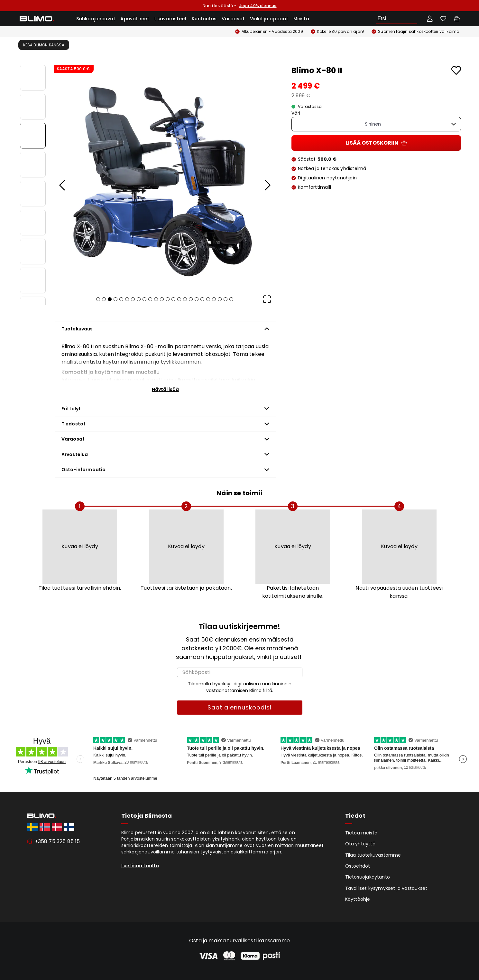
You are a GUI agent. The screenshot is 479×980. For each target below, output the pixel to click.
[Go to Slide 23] (226, 299)
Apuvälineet (135, 19)
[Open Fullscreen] (267, 299)
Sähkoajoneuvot (96, 19)
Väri (296, 113)
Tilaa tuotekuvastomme (373, 855)
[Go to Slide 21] (214, 299)
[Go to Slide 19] (202, 299)
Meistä (301, 19)
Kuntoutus (204, 19)
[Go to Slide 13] (168, 299)
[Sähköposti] (240, 672)
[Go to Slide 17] (191, 299)
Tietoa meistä (361, 833)
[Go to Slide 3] (33, 136)
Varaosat (233, 19)
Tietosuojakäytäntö (368, 877)
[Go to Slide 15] (179, 299)
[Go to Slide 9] (144, 299)
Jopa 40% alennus (258, 6)
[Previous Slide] (63, 185)
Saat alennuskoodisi (240, 707)
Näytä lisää (165, 389)
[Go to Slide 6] (33, 223)
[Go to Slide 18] (197, 299)
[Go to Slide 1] (33, 78)
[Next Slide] (267, 185)
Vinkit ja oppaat (269, 19)
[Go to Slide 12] (162, 299)
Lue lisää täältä (140, 866)
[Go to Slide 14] (173, 299)
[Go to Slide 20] (208, 299)
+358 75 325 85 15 (57, 841)
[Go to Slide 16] (185, 299)
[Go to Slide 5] (33, 194)
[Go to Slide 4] (33, 165)
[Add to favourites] (456, 70)
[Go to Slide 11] (156, 299)
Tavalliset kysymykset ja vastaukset (386, 888)
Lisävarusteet (171, 19)
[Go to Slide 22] (220, 299)
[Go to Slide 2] (33, 107)
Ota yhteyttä (360, 844)
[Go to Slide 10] (150, 299)
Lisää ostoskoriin (376, 143)
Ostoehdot (358, 866)
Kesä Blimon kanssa (44, 45)
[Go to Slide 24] (231, 299)
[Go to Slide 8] (33, 281)
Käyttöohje (358, 899)
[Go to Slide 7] (33, 252)
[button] (165, 176)
